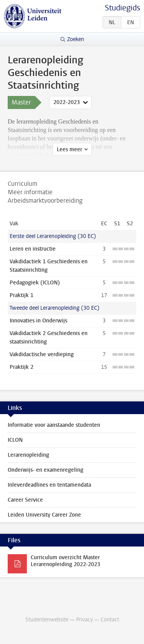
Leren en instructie (33, 249)
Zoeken (76, 39)
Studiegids (122, 8)
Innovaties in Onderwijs (38, 321)
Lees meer (70, 149)
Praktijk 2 (22, 367)
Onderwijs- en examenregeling (46, 470)
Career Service (25, 500)
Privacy (84, 620)
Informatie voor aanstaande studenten (54, 425)
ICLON (15, 440)
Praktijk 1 (22, 295)
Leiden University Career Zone (44, 515)
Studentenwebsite (47, 620)
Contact (110, 620)
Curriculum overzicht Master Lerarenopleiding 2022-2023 (65, 561)
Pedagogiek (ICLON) (35, 283)
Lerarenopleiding (28, 455)
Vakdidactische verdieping (42, 354)
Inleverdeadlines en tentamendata (49, 485)
